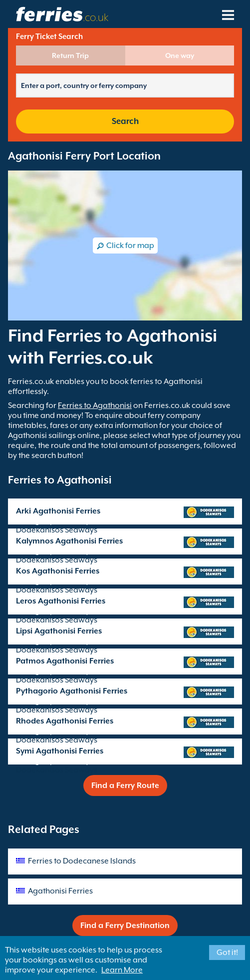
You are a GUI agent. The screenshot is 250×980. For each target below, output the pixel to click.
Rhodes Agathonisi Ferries (65, 721)
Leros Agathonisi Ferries (61, 601)
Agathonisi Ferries (60, 891)
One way (180, 55)
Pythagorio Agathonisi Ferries (72, 691)
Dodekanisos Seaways (57, 530)
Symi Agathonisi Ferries (60, 751)
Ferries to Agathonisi (95, 405)
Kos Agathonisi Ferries (58, 571)
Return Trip (70, 55)
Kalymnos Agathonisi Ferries (69, 541)
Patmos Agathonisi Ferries (65, 661)
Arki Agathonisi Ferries (58, 511)
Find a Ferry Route (125, 785)
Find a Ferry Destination (125, 925)
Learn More (122, 970)
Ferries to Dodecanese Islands (82, 861)
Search (125, 121)
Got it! (227, 952)
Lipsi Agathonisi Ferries (59, 631)
